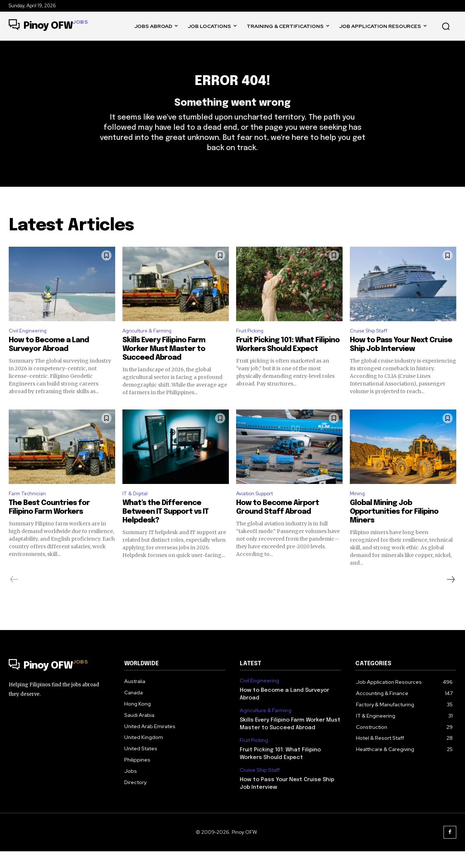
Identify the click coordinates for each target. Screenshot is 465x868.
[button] (446, 26)
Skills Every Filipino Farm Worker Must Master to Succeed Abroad (164, 364)
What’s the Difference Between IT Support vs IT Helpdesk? (165, 528)
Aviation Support (259, 509)
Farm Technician (30, 509)
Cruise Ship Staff (373, 345)
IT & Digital (137, 509)
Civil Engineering (30, 345)
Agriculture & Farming (150, 345)
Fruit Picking (252, 345)
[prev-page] (14, 596)
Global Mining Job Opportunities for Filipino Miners (394, 528)
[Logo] (48, 26)
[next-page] (450, 596)
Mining (358, 509)
